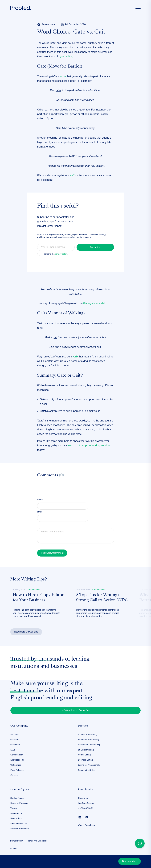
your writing (67, 57)
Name (40, 500)
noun (63, 77)
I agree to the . (55, 254)
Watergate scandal (94, 303)
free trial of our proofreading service (88, 446)
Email (40, 512)
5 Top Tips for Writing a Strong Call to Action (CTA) (102, 598)
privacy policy (61, 254)
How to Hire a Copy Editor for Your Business (38, 598)
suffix (73, 176)
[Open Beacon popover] (140, 843)
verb (75, 357)
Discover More (130, 861)
